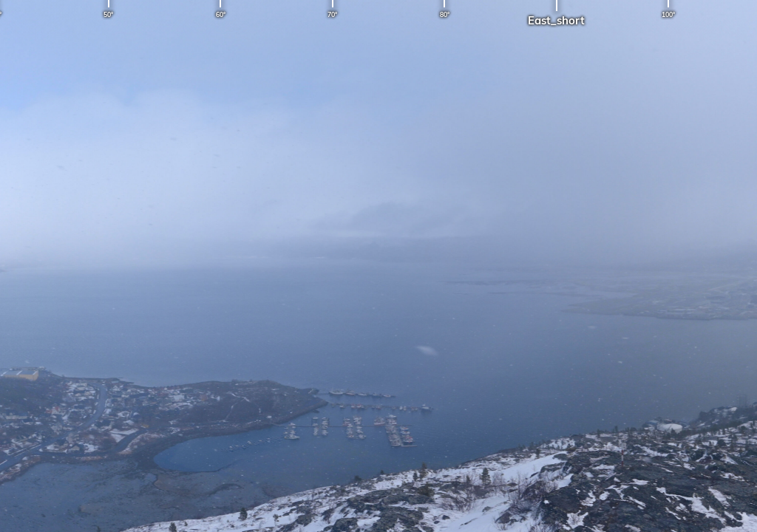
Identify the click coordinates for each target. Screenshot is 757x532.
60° (221, 14)
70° (332, 14)
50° (108, 14)
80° (445, 14)
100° (668, 14)
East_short (556, 20)
